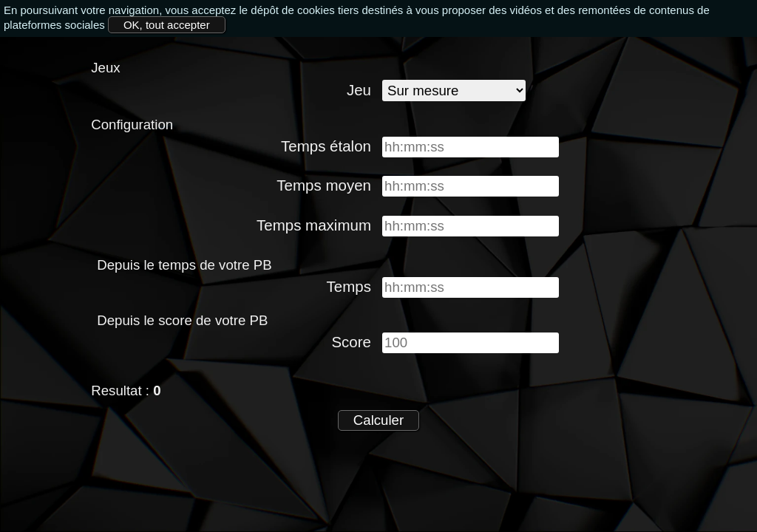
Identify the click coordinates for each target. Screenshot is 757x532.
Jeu (359, 90)
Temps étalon (326, 146)
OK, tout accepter (167, 25)
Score (351, 342)
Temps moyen (324, 185)
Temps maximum (314, 225)
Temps (349, 286)
